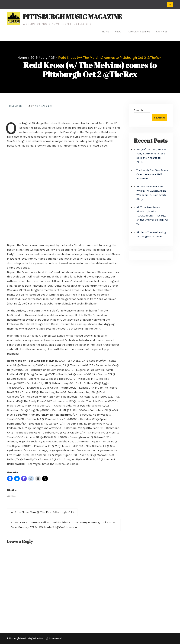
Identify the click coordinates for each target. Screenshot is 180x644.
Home (105, 32)
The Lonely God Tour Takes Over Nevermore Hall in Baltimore (152, 174)
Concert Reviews (139, 32)
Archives (162, 32)
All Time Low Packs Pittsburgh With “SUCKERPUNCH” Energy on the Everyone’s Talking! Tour (152, 216)
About (119, 32)
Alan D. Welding (44, 106)
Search (138, 110)
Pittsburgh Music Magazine (72, 17)
